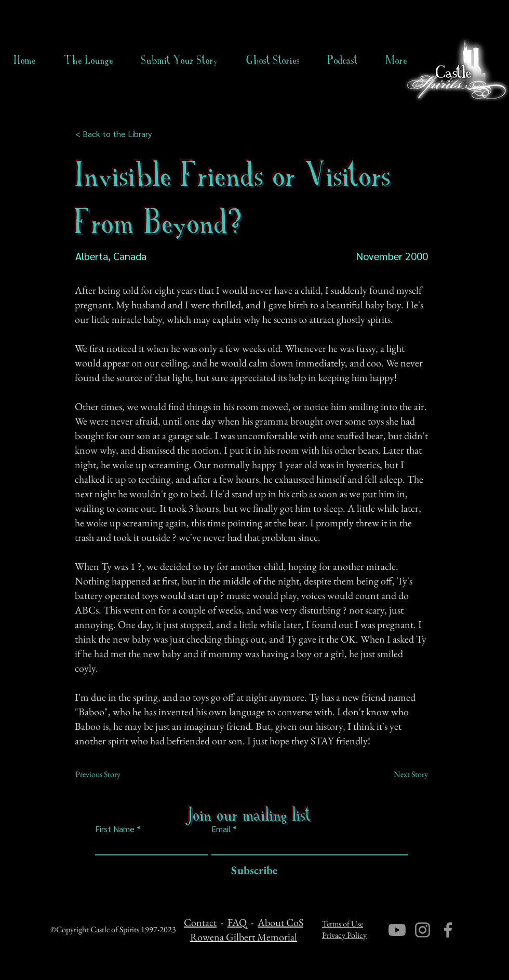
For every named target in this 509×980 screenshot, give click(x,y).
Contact (200, 922)
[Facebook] (448, 930)
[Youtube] (397, 930)
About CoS (280, 922)
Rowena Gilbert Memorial (244, 937)
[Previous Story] (110, 774)
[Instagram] (423, 930)
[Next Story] (402, 774)
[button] (273, 60)
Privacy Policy (344, 935)
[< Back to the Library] (117, 134)
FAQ (237, 922)
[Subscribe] (252, 871)
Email (221, 829)
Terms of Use (343, 924)
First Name (115, 829)
